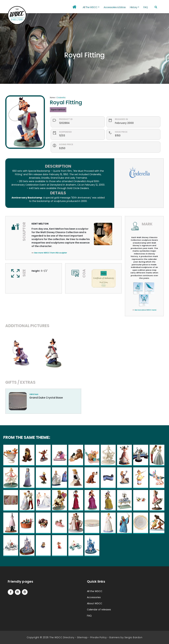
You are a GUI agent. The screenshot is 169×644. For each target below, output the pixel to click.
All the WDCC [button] (90, 7)
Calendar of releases (99, 610)
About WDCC (95, 603)
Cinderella (61, 98)
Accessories (94, 597)
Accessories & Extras (115, 7)
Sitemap (82, 637)
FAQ (146, 7)
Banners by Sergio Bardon (126, 637)
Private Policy (99, 637)
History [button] (134, 7)
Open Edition (58, 110)
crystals (34, 394)
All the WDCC (95, 591)
